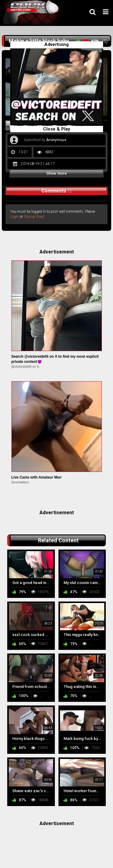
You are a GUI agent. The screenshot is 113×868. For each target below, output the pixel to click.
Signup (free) (34, 217)
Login (15, 217)
